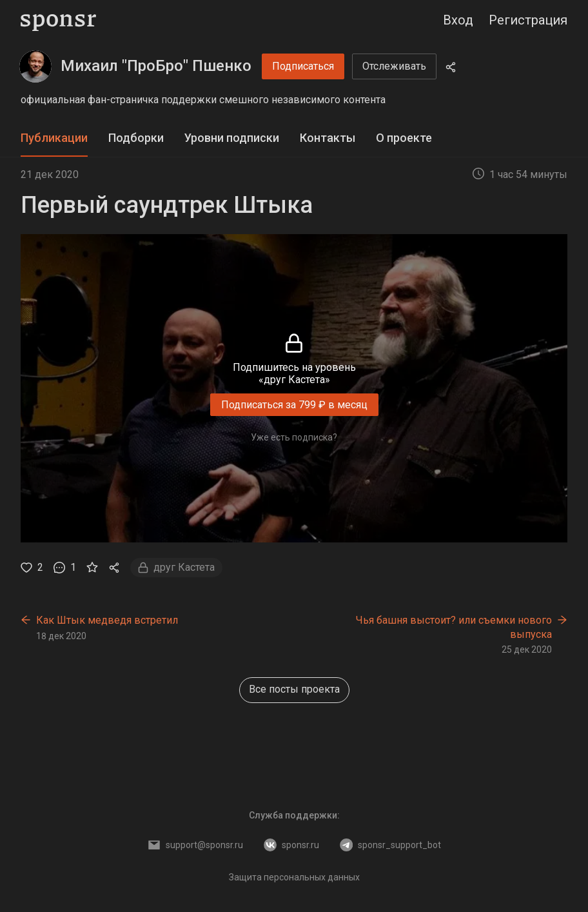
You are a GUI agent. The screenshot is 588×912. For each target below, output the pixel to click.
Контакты (328, 138)
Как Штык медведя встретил (107, 620)
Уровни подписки (232, 138)
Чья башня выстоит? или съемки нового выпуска (454, 627)
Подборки (136, 138)
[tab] (54, 138)
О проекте (404, 138)
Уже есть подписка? (294, 437)
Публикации (54, 138)
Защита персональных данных (294, 877)
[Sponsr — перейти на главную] (58, 20)
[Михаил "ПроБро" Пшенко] (35, 66)
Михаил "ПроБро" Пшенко (156, 66)
